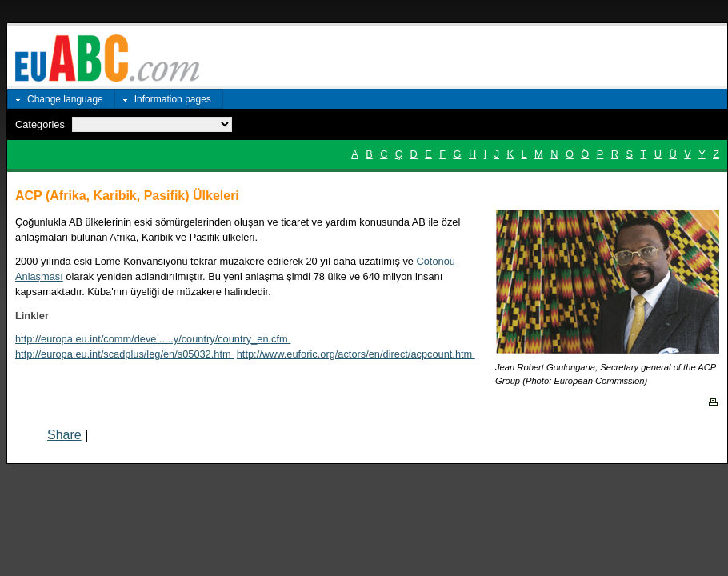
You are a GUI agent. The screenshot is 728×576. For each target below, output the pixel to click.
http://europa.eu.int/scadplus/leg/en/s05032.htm (124, 354)
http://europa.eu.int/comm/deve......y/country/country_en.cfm (153, 339)
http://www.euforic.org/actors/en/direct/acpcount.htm (356, 354)
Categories (40, 124)
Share (64, 435)
